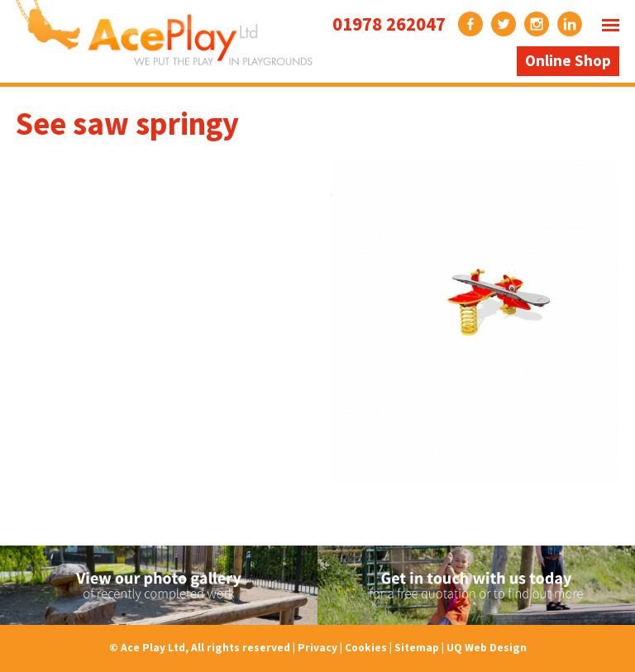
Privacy (317, 648)
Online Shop (568, 60)
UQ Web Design (487, 648)
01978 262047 (389, 24)
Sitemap (417, 648)
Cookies (366, 648)
